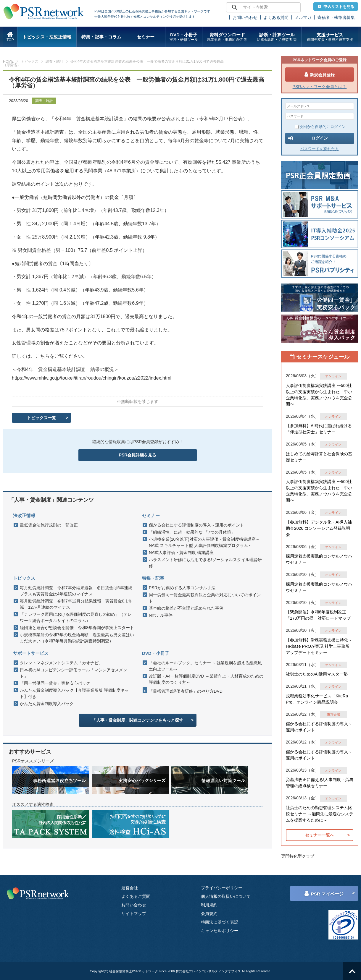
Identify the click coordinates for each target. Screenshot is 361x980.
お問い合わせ (245, 17)
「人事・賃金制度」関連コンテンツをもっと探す (138, 720)
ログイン (308, 138)
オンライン (333, 376)
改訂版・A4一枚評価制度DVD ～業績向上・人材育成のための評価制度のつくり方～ (206, 679)
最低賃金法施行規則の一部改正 (49, 525)
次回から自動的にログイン (320, 127)
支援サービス (330, 37)
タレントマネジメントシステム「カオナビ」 (61, 663)
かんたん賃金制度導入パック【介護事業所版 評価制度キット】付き (74, 693)
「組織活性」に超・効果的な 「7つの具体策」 (192, 532)
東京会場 (333, 715)
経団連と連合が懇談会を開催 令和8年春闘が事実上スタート (77, 628)
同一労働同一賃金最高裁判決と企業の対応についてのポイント (205, 598)
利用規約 (209, 905)
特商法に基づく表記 (220, 922)
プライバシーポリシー (222, 888)
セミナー (146, 37)
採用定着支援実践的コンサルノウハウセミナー (319, 559)
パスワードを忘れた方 (320, 149)
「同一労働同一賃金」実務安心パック (55, 683)
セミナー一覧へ (320, 835)
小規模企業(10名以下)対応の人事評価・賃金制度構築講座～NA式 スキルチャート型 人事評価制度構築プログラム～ (204, 542)
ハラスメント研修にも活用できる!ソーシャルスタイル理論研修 (205, 563)
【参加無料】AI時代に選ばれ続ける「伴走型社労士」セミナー (319, 429)
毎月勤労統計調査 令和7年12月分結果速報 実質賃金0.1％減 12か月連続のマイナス (76, 604)
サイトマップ (134, 913)
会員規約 (209, 913)
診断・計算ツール (277, 37)
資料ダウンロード (227, 37)
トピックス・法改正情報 (47, 37)
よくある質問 (276, 17)
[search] (262, 7)
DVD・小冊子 (184, 37)
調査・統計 (54, 61)
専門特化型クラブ (298, 856)
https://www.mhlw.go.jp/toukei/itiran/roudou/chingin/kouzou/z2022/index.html (92, 378)
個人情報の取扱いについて (226, 896)
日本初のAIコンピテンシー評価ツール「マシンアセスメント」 (74, 673)
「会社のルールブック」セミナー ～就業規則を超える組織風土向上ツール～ (205, 666)
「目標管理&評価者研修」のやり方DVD (186, 691)
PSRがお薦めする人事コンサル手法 (182, 588)
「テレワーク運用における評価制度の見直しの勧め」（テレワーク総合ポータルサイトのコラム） (76, 617)
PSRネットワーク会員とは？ (320, 87)
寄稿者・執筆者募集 (336, 17)
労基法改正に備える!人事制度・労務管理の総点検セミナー (320, 783)
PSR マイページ (324, 893)
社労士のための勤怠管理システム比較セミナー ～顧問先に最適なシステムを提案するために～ (320, 814)
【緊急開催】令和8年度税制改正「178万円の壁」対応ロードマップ (318, 615)
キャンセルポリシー (220, 931)
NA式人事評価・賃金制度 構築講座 (181, 553)
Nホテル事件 (161, 615)
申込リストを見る (336, 7)
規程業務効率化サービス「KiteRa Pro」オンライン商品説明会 (317, 699)
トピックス (30, 61)
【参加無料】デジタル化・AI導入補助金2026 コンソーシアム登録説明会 (319, 528)
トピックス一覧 (41, 418)
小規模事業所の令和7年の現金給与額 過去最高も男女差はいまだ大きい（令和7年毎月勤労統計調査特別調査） (77, 638)
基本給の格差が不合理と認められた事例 (186, 608)
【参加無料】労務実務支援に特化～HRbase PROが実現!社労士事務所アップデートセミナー (319, 646)
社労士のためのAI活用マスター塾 (317, 674)
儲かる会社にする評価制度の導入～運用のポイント (196, 525)
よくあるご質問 (136, 896)
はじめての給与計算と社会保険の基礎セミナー (319, 457)
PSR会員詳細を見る (138, 455)
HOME (8, 61)
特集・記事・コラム (101, 37)
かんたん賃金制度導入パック (47, 704)
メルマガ (303, 17)
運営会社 (130, 888)
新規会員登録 (320, 74)
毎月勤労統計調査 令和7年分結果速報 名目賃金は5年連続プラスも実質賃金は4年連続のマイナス (76, 591)
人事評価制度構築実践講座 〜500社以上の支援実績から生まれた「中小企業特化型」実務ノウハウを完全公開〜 (319, 395)
